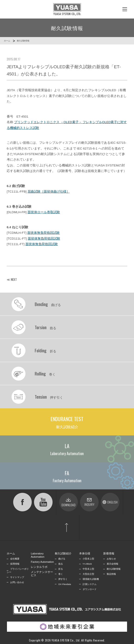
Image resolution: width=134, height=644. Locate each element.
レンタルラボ (39, 567)
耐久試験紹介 (63, 553)
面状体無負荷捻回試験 (44, 233)
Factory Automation (42, 562)
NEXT (14, 279)
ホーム (7, 41)
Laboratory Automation (37, 555)
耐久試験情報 (23, 41)
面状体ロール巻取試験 (44, 212)
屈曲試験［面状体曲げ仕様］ (49, 192)
